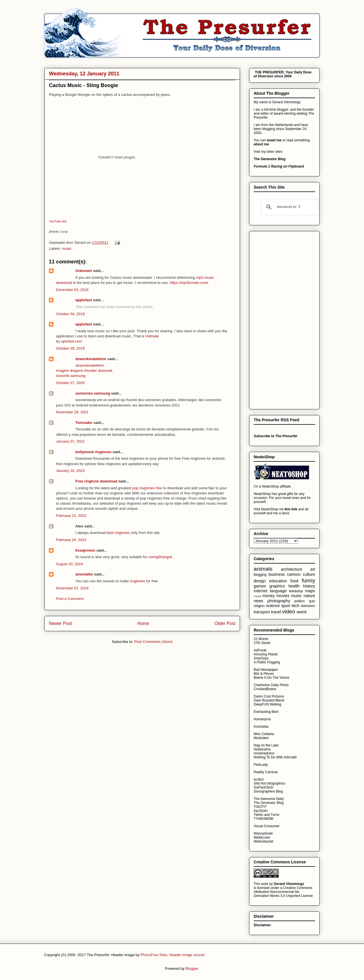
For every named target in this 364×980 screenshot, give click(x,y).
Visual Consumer (267, 826)
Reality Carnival (266, 772)
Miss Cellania (264, 734)
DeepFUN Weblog (267, 704)
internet (260, 591)
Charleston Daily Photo (271, 685)
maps (310, 591)
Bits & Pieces (264, 674)
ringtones (137, 581)
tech (296, 606)
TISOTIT (260, 807)
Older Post (225, 623)
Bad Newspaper (266, 670)
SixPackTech (263, 787)
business (277, 574)
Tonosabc (84, 423)
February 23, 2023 (71, 516)
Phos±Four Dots (154, 955)
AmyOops (261, 658)
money (269, 596)
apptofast (84, 300)
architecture (292, 569)
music (67, 248)
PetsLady (261, 765)
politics (300, 601)
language (278, 591)
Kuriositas (261, 727)
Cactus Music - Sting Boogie (83, 85)
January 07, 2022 (70, 441)
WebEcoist (262, 837)
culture (309, 574)
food (294, 581)
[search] (289, 207)
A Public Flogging (267, 662)
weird (301, 612)
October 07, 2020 (70, 383)
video (289, 611)
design (260, 581)
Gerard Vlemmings (289, 884)
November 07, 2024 (72, 588)
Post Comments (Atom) (153, 642)
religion (259, 606)
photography (279, 601)
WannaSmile (263, 833)
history (309, 586)
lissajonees (85, 550)
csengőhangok (161, 557)
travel (276, 612)
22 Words (261, 639)
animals (263, 569)
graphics (277, 586)
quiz (312, 601)
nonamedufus (264, 753)
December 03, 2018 (72, 290)
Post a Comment (70, 599)
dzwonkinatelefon (91, 359)
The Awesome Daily (269, 799)
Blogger (192, 968)
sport (286, 606)
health (294, 586)
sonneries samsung (93, 393)
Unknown (84, 271)
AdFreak (260, 650)
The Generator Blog (269, 803)
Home (143, 623)
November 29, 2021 (72, 412)
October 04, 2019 (70, 314)
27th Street (262, 643)
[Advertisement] (276, 319)
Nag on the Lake (266, 745)
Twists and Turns (266, 815)
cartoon (294, 574)
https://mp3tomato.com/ (189, 283)
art (313, 569)
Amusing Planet (266, 654)
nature (309, 596)
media (257, 596)
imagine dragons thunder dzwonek (84, 371)
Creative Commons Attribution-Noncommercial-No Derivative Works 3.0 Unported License (283, 892)
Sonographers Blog (268, 791)
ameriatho (84, 574)
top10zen (261, 811)
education (278, 581)
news (258, 601)
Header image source (187, 955)
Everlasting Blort (266, 712)
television (308, 606)
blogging (260, 575)
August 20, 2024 (70, 564)
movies (283, 596)
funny (308, 580)
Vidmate (152, 336)
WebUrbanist (263, 841)
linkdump (296, 591)
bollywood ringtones (93, 452)
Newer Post (60, 623)
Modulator (261, 738)
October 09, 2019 (70, 348)
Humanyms (262, 719)
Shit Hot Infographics (269, 783)
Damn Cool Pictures (269, 696)
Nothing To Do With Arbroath (275, 757)
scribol (259, 779)
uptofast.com (71, 341)
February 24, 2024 (71, 540)
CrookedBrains (265, 689)
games (260, 586)
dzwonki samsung (71, 376)
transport (262, 612)
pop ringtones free (147, 488)
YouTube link (58, 221)
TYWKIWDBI (263, 819)
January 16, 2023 (70, 471)
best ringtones (118, 533)
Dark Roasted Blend (269, 700)
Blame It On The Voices (272, 678)
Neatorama (262, 749)
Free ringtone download (96, 481)
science (273, 606)
